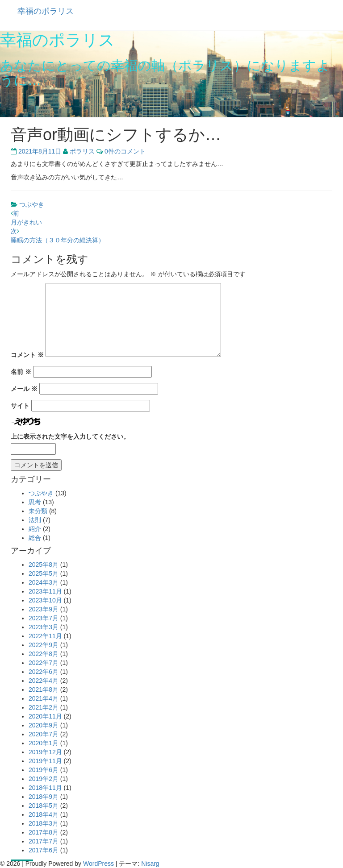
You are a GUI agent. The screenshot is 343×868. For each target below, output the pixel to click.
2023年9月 (44, 609)
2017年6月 (44, 850)
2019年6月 (44, 770)
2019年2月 (44, 779)
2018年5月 (44, 806)
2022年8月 (44, 654)
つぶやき (32, 204)
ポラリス (82, 151)
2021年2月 (44, 707)
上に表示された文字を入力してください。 (70, 436)
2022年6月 (44, 672)
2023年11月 (45, 591)
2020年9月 (44, 725)
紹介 (35, 529)
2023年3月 (44, 627)
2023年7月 (44, 618)
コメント (27, 355)
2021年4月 (44, 698)
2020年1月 (44, 743)
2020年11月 (45, 716)
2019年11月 (45, 761)
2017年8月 (44, 832)
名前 (21, 372)
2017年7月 (44, 841)
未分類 (38, 511)
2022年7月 (44, 663)
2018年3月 (44, 823)
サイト (20, 406)
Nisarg (150, 864)
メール (24, 389)
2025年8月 (44, 565)
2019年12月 (45, 752)
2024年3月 (44, 582)
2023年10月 (45, 600)
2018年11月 (45, 788)
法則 (35, 520)
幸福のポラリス (46, 11)
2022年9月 (44, 645)
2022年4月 (44, 681)
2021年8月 (44, 689)
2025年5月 (44, 573)
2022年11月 (45, 636)
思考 (35, 502)
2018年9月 (44, 797)
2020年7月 (44, 734)
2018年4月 (44, 814)
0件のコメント (125, 151)
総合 (35, 538)
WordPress (98, 864)
